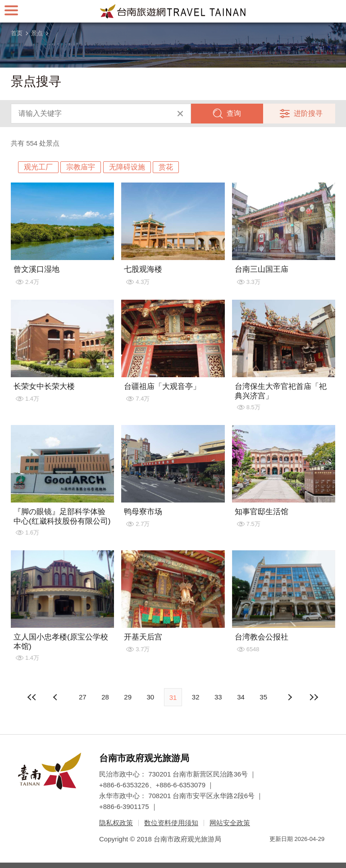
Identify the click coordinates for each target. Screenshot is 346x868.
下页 (56, 697)
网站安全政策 (230, 823)
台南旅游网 (173, 11)
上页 (290, 697)
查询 (234, 113)
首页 (17, 33)
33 (218, 697)
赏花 (166, 167)
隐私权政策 (116, 823)
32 (196, 697)
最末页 (314, 697)
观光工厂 (38, 167)
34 (241, 697)
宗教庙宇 (81, 167)
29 (128, 697)
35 (263, 697)
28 (105, 697)
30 (150, 697)
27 (83, 697)
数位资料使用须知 (171, 823)
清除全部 (180, 114)
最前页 (32, 697)
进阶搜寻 (308, 113)
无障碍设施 (127, 167)
